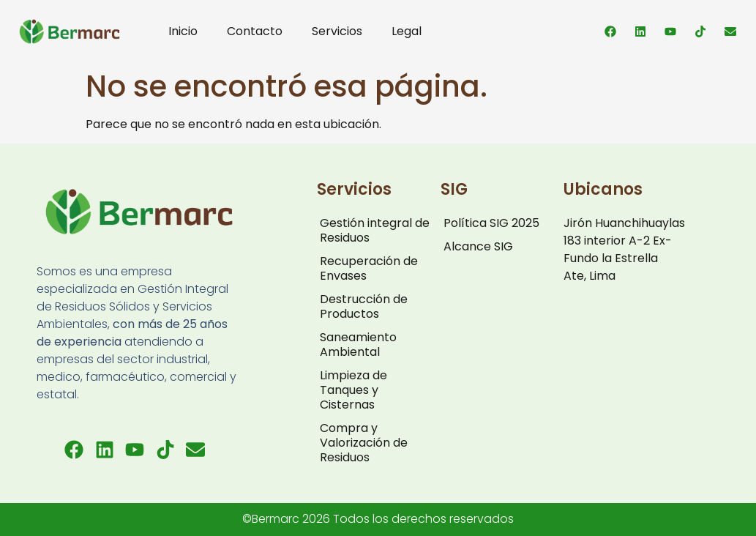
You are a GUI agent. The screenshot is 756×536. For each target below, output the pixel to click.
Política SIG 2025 (491, 223)
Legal (407, 31)
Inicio (183, 31)
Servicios (337, 31)
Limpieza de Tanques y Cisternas (353, 390)
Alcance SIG (478, 246)
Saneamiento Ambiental (358, 345)
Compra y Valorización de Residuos (364, 443)
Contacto (255, 31)
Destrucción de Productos (364, 306)
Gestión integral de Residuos (375, 230)
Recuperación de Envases (369, 268)
